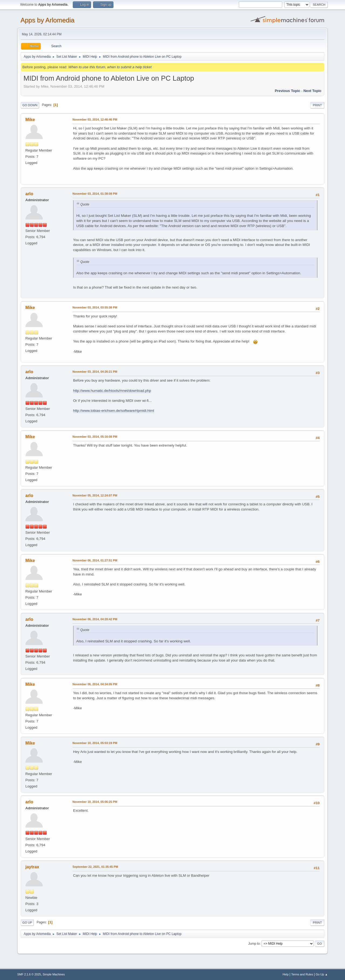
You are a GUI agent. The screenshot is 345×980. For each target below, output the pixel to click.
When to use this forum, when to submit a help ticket (110, 67)
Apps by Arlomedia (47, 20)
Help (286, 974)
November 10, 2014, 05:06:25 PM (95, 802)
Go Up (27, 923)
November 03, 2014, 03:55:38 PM (95, 307)
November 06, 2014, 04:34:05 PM (95, 684)
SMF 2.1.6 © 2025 (29, 974)
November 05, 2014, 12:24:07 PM (95, 495)
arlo (29, 194)
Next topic (313, 91)
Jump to (254, 944)
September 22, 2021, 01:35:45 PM (95, 867)
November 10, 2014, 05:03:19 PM (95, 743)
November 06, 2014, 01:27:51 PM (95, 560)
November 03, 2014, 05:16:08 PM (95, 437)
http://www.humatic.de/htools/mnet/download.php (112, 391)
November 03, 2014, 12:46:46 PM (95, 119)
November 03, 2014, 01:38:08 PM (95, 194)
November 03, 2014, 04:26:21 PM (95, 372)
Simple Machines (54, 974)
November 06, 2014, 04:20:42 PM (95, 619)
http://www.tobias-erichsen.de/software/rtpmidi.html (114, 411)
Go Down (30, 105)
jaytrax (32, 867)
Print (317, 105)
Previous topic (287, 91)
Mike (30, 120)
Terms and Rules (302, 974)
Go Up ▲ (322, 974)
